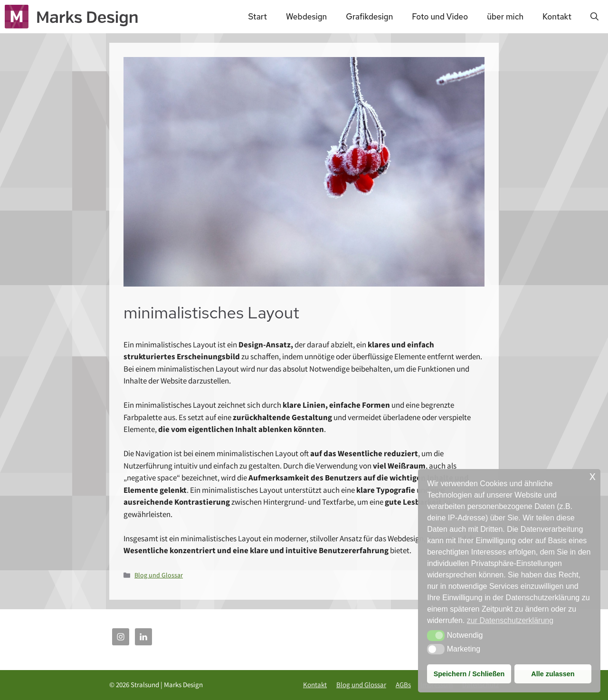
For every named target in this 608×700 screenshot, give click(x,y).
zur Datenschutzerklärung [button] (510, 620)
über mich (505, 17)
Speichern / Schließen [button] (469, 674)
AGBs (403, 685)
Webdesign (306, 17)
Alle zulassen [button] (553, 674)
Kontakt (557, 17)
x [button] (593, 476)
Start (257, 17)
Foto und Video (440, 17)
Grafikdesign (369, 17)
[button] (436, 635)
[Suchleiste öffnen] (594, 17)
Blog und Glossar (159, 575)
